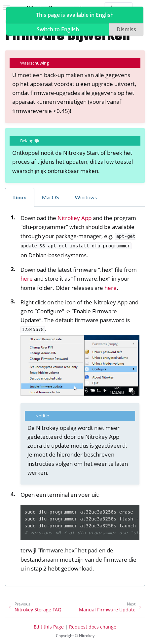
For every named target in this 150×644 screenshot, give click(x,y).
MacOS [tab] (51, 197)
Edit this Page (49, 627)
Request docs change (93, 627)
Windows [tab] (86, 197)
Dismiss (126, 29)
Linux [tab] (20, 197)
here (27, 279)
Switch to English (58, 29)
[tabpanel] (75, 397)
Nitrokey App (75, 218)
